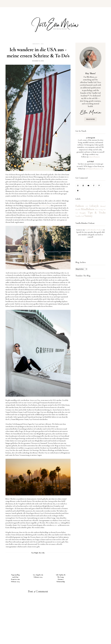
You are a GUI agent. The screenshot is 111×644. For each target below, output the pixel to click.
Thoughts (83, 213)
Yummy (88, 216)
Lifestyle (94, 206)
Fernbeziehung (45, 205)
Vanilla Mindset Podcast (94, 230)
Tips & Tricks (97, 213)
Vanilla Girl (80, 216)
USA (42, 44)
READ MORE (90, 119)
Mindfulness (88, 209)
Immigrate (36, 44)
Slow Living (99, 210)
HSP (87, 206)
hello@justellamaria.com (94, 169)
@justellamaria (94, 157)
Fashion (80, 206)
